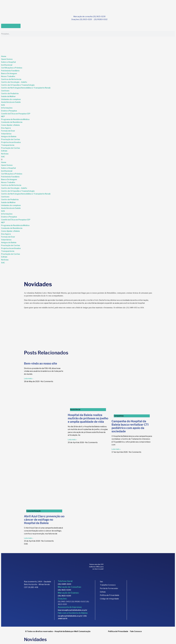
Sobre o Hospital (8, 62)
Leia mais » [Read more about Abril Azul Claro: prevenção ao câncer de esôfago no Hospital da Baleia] (29, 538)
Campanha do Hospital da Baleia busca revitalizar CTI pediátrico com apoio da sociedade (130, 426)
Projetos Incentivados (11, 142)
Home (4, 56)
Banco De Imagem (9, 73)
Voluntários (6, 134)
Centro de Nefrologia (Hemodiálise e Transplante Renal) (26, 88)
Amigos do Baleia (9, 137)
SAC (3, 157)
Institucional (7, 65)
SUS (3, 105)
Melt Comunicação (82, 631)
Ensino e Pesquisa (9, 111)
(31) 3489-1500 (64, 584)
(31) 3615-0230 (64, 590)
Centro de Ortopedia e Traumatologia (18, 85)
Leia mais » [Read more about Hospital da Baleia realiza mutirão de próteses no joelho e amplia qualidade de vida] (72, 440)
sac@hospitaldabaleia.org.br (70, 616)
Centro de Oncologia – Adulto (14, 82)
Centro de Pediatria (10, 94)
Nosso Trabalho (8, 76)
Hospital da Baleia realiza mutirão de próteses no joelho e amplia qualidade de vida (88, 418)
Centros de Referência (11, 79)
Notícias (5, 154)
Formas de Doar (8, 131)
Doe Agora (6, 128)
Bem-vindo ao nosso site (41, 363)
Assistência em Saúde (11, 102)
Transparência (8, 145)
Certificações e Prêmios (12, 68)
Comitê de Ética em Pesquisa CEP (16, 114)
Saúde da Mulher (8, 96)
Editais (4, 151)
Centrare (5, 91)
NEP (3, 116)
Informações (7, 108)
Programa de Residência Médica (15, 119)
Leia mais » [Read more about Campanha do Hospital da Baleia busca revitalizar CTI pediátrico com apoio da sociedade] (116, 449)
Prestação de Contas (11, 139)
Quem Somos (7, 59)
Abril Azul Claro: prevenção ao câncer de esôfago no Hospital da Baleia (44, 520)
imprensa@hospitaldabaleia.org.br (73, 610)
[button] (88, 160)
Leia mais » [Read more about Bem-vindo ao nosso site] (29, 379)
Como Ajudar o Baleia (10, 125)
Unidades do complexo (11, 99)
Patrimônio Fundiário (10, 71)
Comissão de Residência (12, 122)
